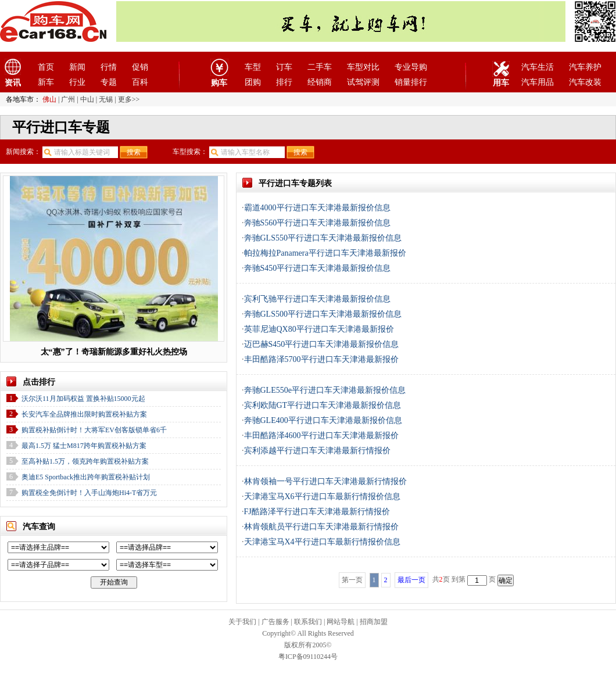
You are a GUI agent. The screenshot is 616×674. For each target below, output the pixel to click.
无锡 (106, 99)
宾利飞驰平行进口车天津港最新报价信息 (317, 299)
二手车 (320, 67)
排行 (284, 82)
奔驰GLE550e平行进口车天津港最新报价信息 (325, 390)
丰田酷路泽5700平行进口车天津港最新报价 (321, 359)
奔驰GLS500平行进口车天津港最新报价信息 (323, 314)
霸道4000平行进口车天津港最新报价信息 (317, 208)
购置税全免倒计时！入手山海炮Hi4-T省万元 (89, 493)
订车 (284, 67)
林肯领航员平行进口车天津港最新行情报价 (321, 527)
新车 (46, 82)
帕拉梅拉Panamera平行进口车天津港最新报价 (325, 253)
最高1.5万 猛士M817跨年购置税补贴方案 (84, 446)
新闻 (77, 67)
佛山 (49, 99)
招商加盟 (374, 622)
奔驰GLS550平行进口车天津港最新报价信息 (323, 238)
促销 (140, 67)
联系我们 (308, 622)
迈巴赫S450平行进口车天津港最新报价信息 (322, 344)
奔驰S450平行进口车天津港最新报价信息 (318, 268)
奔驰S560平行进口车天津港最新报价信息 (318, 223)
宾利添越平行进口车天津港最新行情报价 (317, 451)
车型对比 (363, 67)
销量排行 (411, 82)
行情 (109, 67)
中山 (87, 99)
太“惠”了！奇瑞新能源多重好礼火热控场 (114, 352)
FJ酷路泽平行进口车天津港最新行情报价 (317, 512)
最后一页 (411, 580)
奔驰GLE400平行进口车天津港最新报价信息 (323, 420)
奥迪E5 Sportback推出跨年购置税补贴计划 (86, 477)
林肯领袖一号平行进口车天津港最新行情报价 (325, 481)
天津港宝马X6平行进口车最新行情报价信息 (322, 496)
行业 (77, 82)
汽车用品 (538, 82)
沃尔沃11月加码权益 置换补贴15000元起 (83, 399)
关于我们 (242, 622)
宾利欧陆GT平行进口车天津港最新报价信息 (323, 405)
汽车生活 (538, 67)
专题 (109, 82)
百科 (140, 82)
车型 (253, 67)
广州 (68, 99)
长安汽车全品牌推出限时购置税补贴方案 (84, 414)
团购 (253, 82)
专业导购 (411, 67)
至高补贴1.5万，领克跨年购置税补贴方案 (85, 461)
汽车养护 (585, 67)
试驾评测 (363, 82)
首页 (46, 67)
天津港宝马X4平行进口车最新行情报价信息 (322, 542)
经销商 (320, 82)
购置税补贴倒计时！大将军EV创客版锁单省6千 (94, 430)
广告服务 (275, 622)
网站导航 (341, 622)
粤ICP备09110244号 (308, 657)
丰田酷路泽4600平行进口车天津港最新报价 (321, 435)
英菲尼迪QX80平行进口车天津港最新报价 (319, 329)
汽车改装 (585, 82)
